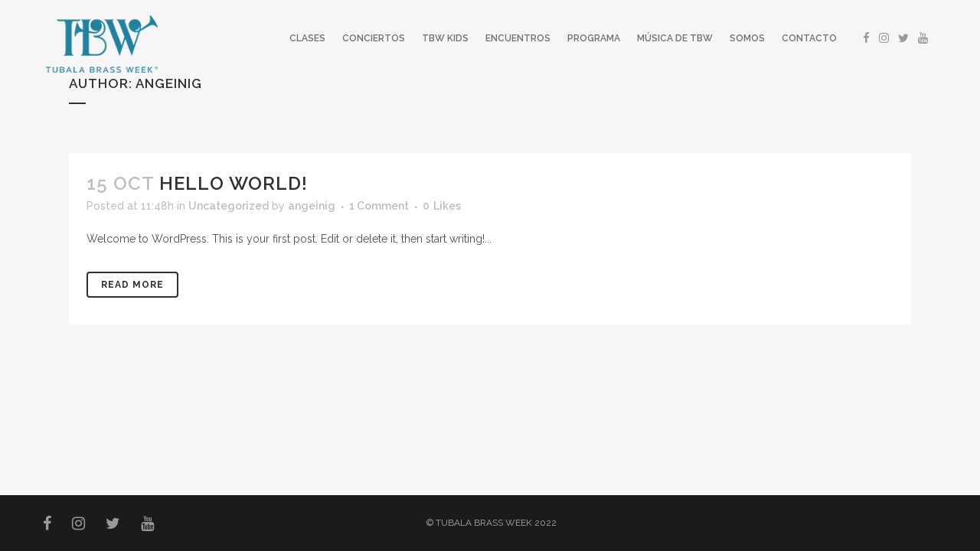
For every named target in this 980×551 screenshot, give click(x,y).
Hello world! (234, 183)
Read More (132, 285)
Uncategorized (229, 206)
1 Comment (379, 206)
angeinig (312, 206)
